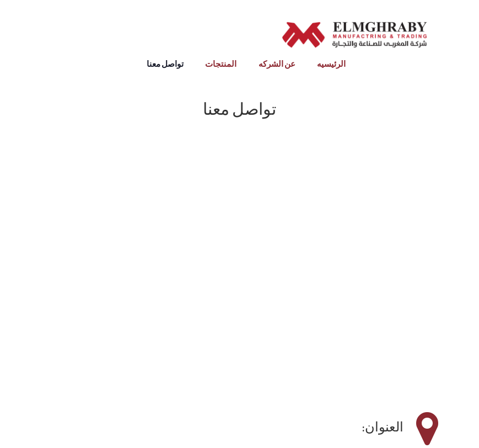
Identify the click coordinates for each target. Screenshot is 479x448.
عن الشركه (277, 64)
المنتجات (221, 64)
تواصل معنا (165, 64)
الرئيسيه (331, 64)
